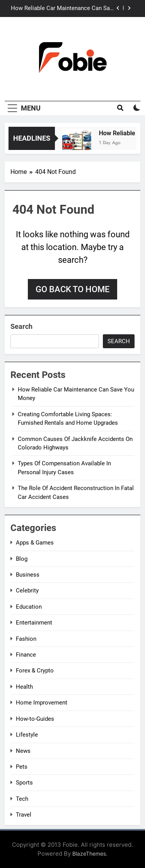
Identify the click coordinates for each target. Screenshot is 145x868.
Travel (24, 815)
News (23, 751)
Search (21, 326)
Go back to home (72, 289)
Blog (22, 559)
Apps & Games (35, 543)
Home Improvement (42, 703)
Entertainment (34, 623)
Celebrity (27, 591)
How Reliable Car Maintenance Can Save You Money (63, 9)
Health (24, 687)
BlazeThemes (89, 854)
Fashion (26, 639)
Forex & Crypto (35, 671)
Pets (22, 767)
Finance (26, 655)
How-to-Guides (35, 719)
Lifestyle (27, 735)
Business (28, 575)
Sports (24, 783)
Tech (22, 799)
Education (29, 607)
